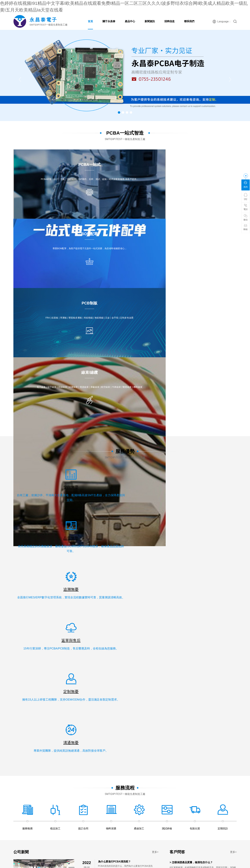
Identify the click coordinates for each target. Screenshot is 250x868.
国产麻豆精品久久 (76, 712)
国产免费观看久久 (169, 779)
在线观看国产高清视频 (93, 719)
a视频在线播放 (242, 598)
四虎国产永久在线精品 (93, 595)
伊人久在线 (6, 756)
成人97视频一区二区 (190, 682)
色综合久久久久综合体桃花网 (15, 866)
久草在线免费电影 (236, 615)
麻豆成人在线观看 (55, 829)
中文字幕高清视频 (214, 611)
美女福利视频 (26, 860)
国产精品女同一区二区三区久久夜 (107, 665)
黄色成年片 (18, 756)
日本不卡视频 (211, 685)
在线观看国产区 (216, 689)
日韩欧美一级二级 (13, 625)
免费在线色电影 (70, 749)
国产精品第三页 (75, 853)
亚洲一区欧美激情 (11, 598)
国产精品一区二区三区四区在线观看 (224, 662)
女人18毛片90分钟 (141, 695)
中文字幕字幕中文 (49, 839)
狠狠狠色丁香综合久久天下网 (79, 632)
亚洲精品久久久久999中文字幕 (159, 678)
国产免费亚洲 (123, 796)
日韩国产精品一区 (40, 866)
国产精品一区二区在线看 (57, 699)
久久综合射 (196, 779)
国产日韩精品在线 (119, 615)
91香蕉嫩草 (102, 809)
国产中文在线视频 (217, 725)
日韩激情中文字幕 (125, 608)
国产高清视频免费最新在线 (236, 766)
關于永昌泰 (109, 21)
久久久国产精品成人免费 (140, 655)
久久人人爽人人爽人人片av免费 (135, 709)
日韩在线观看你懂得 (176, 746)
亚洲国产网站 (138, 796)
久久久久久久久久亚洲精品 (193, 642)
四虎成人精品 (117, 809)
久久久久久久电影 (127, 685)
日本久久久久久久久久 (84, 739)
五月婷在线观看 (51, 642)
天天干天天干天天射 (235, 689)
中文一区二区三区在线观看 (27, 803)
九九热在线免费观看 (172, 595)
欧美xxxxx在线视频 (175, 605)
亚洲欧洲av (39, 742)
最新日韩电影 (122, 699)
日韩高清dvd (50, 836)
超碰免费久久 (70, 779)
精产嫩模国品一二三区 (195, 689)
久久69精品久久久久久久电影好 (183, 709)
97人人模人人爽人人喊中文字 (43, 752)
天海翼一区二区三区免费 (70, 695)
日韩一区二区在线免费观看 (140, 786)
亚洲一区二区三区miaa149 (138, 622)
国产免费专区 (20, 752)
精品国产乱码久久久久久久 (50, 819)
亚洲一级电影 (208, 648)
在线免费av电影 (84, 742)
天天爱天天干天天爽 (173, 833)
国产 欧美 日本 (196, 762)
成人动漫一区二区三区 (230, 782)
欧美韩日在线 (235, 719)
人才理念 (111, 542)
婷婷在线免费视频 (236, 658)
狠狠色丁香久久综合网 (151, 648)
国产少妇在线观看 (173, 689)
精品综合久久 (33, 735)
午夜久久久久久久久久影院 (135, 769)
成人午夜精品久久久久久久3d (204, 863)
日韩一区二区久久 (132, 782)
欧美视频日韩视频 (195, 598)
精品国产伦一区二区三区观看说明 (153, 752)
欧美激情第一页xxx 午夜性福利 (108, 766)
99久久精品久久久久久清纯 (166, 695)
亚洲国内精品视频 (59, 648)
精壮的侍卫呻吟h (88, 786)
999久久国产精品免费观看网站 (71, 618)
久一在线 (202, 658)
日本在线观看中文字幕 (88, 662)
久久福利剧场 (150, 665)
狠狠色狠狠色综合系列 (18, 719)
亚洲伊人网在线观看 (95, 725)
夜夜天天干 (12, 648)
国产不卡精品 (50, 625)
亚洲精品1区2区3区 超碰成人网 (119, 752)
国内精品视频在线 (125, 803)
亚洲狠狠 (132, 816)
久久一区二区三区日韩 (124, 746)
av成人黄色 (190, 658)
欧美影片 (40, 749)
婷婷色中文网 (13, 628)
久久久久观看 (38, 782)
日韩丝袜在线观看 (75, 635)
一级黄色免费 (100, 605)
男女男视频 (203, 819)
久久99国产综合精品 (132, 813)
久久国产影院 (76, 769)
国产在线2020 (207, 655)
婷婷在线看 (168, 615)
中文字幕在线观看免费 (143, 826)
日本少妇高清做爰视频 (66, 692)
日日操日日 (19, 672)
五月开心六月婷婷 (22, 725)
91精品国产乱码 (171, 792)
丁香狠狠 (141, 779)
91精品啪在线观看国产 (178, 685)
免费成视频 (162, 863)
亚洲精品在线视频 (203, 776)
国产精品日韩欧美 (89, 813)
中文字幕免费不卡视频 (174, 742)
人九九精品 (194, 809)
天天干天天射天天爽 (89, 833)
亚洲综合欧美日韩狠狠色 (166, 692)
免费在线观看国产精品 (64, 662)
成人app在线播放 (44, 705)
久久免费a (113, 628)
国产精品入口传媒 (186, 635)
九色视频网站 (40, 725)
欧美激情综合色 (67, 709)
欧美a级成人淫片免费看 (162, 759)
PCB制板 (49, 547)
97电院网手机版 (116, 605)
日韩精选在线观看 (195, 611)
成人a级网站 (193, 735)
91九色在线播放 (40, 668)
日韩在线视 (226, 806)
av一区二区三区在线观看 (75, 611)
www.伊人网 (150, 675)
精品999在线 (13, 611)
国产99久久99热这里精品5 (60, 605)
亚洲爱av (86, 823)
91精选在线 (80, 638)
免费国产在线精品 (36, 605)
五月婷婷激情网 (227, 786)
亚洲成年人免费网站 (104, 648)
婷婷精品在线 (227, 625)
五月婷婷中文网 (39, 863)
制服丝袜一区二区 (29, 779)
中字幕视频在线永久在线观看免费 (205, 628)
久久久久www (217, 819)
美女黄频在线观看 (99, 615)
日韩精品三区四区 (71, 719)
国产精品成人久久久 (140, 866)
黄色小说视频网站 (13, 772)
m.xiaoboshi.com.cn (164, 561)
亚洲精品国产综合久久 (214, 615)
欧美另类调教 (227, 668)
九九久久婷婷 (44, 689)
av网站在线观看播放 (193, 836)
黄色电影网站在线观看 (90, 752)
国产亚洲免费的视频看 (235, 642)
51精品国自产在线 (207, 829)
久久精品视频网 (36, 849)
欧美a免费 (186, 722)
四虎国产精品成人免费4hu (86, 689)
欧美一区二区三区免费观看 (162, 819)
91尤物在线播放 (193, 668)
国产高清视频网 (36, 702)
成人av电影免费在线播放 (110, 622)
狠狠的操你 (155, 615)
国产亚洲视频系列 (186, 699)
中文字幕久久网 (17, 826)
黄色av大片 (214, 705)
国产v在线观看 (164, 823)
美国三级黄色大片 (77, 735)
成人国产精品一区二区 (103, 846)
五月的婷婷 (175, 836)
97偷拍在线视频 (111, 735)
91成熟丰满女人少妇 (80, 732)
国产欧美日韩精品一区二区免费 (217, 652)
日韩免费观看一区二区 (189, 813)
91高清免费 (86, 625)
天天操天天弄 (126, 856)
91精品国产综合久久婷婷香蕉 (212, 635)
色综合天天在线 (58, 715)
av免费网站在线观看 (111, 762)
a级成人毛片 (96, 652)
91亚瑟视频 (237, 735)
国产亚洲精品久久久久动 (206, 722)
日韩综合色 (49, 789)
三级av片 (27, 786)
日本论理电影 (212, 772)
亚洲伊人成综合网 (85, 792)
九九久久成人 (109, 668)
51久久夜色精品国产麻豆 (96, 695)
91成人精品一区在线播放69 (216, 682)
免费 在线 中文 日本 (102, 823)
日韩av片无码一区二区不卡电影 (117, 662)
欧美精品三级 (22, 715)
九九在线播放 (116, 756)
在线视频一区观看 (72, 702)
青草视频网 (6, 622)
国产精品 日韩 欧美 (56, 762)
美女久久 (185, 779)
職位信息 (111, 537)
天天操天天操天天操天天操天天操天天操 (104, 682)
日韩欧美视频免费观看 (51, 779)
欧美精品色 (225, 860)
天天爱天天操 (204, 796)
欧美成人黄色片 (82, 722)
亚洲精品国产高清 (192, 618)
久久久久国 (240, 685)
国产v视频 (91, 856)
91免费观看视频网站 (159, 598)
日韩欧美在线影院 (43, 769)
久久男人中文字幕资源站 (78, 819)
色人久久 (206, 622)
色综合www (48, 618)
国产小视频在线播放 (152, 776)
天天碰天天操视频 (47, 608)
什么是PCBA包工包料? (111, 467)
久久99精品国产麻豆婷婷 (231, 846)
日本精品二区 (59, 712)
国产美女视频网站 (72, 598)
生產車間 (18, 552)
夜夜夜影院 (100, 625)
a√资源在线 (141, 625)
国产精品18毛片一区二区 (226, 769)
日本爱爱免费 (34, 595)
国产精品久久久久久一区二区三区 (166, 625)
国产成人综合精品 (175, 756)
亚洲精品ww (192, 823)
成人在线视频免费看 (107, 856)
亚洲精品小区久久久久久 (43, 695)
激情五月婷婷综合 (87, 860)
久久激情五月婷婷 (75, 843)
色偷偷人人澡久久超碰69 (142, 863)
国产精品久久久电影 (28, 635)
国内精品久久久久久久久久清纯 (151, 705)
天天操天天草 (53, 742)
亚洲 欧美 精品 (168, 749)
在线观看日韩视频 (162, 622)
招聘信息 (169, 21)
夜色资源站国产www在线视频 (145, 789)
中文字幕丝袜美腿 (9, 829)
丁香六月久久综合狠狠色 (157, 799)
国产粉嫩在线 (107, 692)
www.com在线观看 (167, 813)
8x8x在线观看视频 (123, 860)
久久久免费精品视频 (54, 826)
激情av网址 (113, 776)
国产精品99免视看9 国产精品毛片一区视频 (28, 813)
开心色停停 (78, 839)
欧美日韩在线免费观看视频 (169, 658)
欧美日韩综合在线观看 (115, 655)
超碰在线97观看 (76, 715)
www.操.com (160, 722)
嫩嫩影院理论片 (62, 806)
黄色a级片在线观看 (211, 809)
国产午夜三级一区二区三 (151, 605)
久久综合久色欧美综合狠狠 (22, 709)
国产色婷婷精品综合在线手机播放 (129, 829)
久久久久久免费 (76, 856)
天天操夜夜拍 (20, 702)
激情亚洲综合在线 (153, 689)
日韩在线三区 (135, 846)
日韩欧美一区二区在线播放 (205, 608)
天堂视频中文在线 (49, 615)
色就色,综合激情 (30, 839)
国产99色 (59, 843)
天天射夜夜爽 (50, 792)
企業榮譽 (18, 547)
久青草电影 (23, 816)
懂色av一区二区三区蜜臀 (111, 779)
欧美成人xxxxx (228, 772)
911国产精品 (82, 645)
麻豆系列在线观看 (74, 849)
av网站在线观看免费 (159, 809)
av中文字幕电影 (115, 819)
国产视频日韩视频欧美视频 (121, 625)
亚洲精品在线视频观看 (24, 662)
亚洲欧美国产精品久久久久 (161, 853)
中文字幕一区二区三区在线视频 (199, 843)
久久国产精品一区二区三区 (100, 803)
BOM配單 (49, 542)
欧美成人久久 (141, 601)
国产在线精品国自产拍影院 (94, 756)
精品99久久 (58, 635)
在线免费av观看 (240, 695)
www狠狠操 (85, 759)
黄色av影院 (183, 749)
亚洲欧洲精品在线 (67, 836)
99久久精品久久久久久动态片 (35, 739)
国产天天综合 (50, 756)
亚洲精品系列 (59, 658)
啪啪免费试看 (159, 709)
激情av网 (237, 860)
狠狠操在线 (99, 702)
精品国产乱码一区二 (124, 715)
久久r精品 (172, 645)
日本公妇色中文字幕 (120, 695)
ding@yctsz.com (158, 557)
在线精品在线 (41, 611)
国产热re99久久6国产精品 (119, 702)
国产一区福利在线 (59, 772)
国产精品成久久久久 (19, 695)
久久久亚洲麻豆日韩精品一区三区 (111, 863)
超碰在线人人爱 (101, 782)
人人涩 (242, 819)
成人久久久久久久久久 (165, 655)
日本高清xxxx (66, 722)
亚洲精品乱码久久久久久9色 (115, 598)
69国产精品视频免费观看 (13, 595)
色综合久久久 (15, 836)
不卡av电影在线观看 (162, 662)
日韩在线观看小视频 (188, 655)
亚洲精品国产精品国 (104, 675)
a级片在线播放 (211, 625)
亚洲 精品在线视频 (89, 762)
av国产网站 (19, 796)
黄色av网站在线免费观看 (223, 839)
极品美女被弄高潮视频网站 (18, 742)
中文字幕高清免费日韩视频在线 (189, 662)
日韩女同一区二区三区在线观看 (206, 749)
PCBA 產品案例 (52, 556)
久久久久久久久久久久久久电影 (82, 826)
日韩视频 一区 (208, 695)
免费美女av (163, 836)
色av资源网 (156, 806)
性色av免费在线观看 (170, 772)
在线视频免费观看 (178, 863)
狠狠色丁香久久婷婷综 (143, 658)
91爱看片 (173, 712)
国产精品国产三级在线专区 (110, 792)
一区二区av (235, 732)
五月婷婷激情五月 (79, 652)
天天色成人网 (35, 642)
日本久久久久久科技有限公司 (171, 816)
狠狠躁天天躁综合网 (39, 665)
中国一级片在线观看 (34, 856)
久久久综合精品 (80, 799)
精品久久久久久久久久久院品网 (46, 816)
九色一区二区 (155, 611)
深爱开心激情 (162, 668)
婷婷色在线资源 (9, 860)
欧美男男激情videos (119, 729)
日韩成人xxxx (189, 739)
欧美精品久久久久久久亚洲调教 (162, 642)
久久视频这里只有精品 (137, 645)
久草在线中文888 (122, 823)
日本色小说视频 (205, 601)
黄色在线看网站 (8, 699)
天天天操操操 (223, 735)
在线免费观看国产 (197, 799)
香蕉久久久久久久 (18, 809)
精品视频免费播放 (18, 792)
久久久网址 (137, 729)
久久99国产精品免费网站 (50, 632)
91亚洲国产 (189, 856)
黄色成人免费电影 (62, 799)
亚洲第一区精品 (139, 699)
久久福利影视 (91, 853)
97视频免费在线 (199, 725)
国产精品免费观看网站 (220, 752)
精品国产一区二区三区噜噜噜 (54, 729)
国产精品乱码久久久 (57, 782)
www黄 (92, 611)
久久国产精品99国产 (219, 833)
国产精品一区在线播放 (215, 719)
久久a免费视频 (40, 601)
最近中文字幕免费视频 (146, 856)
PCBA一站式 (51, 537)
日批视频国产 (117, 739)
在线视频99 (100, 776)
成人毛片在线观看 (115, 719)
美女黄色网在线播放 (37, 823)
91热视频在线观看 (180, 725)
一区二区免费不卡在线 (179, 769)
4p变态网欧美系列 (193, 786)
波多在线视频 (205, 645)
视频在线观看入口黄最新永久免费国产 (42, 645)
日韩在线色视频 (211, 668)
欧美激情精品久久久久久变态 (69, 705)
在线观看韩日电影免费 (135, 756)
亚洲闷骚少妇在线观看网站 (62, 655)
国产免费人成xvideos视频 (198, 789)
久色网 (232, 849)
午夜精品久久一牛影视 (232, 705)
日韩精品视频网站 (138, 615)
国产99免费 (133, 749)
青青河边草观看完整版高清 (27, 846)
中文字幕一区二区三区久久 (71, 608)
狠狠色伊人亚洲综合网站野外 (184, 803)
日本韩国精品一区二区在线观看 (121, 839)
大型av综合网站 (35, 699)
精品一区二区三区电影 (11, 746)
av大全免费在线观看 (139, 632)
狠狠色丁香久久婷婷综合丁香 (43, 809)
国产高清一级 (136, 799)
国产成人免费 (78, 806)
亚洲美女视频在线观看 (136, 809)
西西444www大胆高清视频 (163, 601)
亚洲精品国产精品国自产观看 (227, 803)
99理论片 (129, 792)
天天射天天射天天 (129, 712)
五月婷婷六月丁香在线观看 (112, 786)
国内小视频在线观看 (173, 806)
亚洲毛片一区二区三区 (80, 782)
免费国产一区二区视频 (199, 746)
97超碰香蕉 (65, 839)
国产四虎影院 (56, 601)
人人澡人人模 (41, 648)
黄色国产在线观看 (13, 819)
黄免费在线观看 (118, 849)
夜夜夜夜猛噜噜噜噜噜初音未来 (212, 699)
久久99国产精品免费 (208, 806)
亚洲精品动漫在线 (18, 682)
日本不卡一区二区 (125, 672)
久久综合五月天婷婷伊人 (140, 722)
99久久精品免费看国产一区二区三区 (134, 692)
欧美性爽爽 (90, 769)
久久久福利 (73, 759)
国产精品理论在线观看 (111, 853)
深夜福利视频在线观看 (183, 732)
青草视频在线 (188, 792)
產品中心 (130, 21)
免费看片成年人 (216, 799)
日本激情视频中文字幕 (81, 863)
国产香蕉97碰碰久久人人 (61, 672)
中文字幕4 (90, 705)
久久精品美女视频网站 (31, 789)
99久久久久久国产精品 (218, 665)
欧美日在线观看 (225, 823)
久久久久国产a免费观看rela (132, 618)
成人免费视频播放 (125, 705)
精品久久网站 (111, 652)
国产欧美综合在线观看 (235, 756)
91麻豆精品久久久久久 (168, 766)
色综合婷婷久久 (147, 766)
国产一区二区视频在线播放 (63, 668)
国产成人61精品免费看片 (114, 836)
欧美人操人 (27, 611)
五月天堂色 (224, 742)
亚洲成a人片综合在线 (53, 803)
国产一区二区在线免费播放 (195, 839)
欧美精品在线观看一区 (143, 823)
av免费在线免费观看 (42, 685)
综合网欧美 (117, 642)
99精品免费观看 (139, 598)
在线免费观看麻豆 (33, 836)
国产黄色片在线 (179, 809)
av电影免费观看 (158, 645)
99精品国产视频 (34, 796)
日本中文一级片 (195, 816)
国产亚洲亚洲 (53, 749)
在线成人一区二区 (102, 746)
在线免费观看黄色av (211, 595)
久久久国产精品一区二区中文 (202, 742)
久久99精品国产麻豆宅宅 (32, 652)
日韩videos (130, 779)
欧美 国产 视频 (49, 746)
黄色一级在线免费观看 (39, 712)
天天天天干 (65, 766)
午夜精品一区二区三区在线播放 (102, 601)
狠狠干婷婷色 (162, 782)
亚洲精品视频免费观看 (209, 739)
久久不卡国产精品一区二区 (148, 792)
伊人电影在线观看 (133, 678)
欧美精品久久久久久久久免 (151, 685)
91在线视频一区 (191, 652)
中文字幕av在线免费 (122, 772)
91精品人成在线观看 (130, 776)
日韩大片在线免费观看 (175, 648)
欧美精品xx (175, 739)
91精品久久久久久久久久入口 (230, 601)
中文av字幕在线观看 (212, 702)
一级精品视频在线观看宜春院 (102, 618)
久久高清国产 (214, 766)
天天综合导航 (13, 732)
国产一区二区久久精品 (57, 652)
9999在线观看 (180, 866)
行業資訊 (80, 542)
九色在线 (200, 692)
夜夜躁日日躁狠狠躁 (74, 601)
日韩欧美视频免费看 (43, 843)
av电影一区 (230, 702)
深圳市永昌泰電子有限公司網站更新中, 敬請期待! (126, 481)
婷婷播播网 (158, 682)
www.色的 (29, 678)
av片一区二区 (13, 833)
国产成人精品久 (208, 823)
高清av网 (26, 782)
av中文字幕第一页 (97, 638)
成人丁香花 (153, 779)
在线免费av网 (132, 719)
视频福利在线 (104, 789)
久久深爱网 (131, 605)
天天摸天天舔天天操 (75, 803)
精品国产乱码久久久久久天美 (202, 826)
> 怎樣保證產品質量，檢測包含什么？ (191, 450)
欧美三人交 (6, 803)
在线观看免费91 (100, 722)
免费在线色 (25, 685)
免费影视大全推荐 (150, 749)
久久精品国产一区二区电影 (162, 699)
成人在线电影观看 (29, 615)
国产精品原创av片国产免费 (158, 762)
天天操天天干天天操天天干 (114, 689)
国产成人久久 (230, 595)
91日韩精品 (62, 789)
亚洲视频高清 (35, 792)
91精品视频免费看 (160, 632)
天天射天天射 (108, 608)
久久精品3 (47, 595)
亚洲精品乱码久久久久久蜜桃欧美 (45, 682)
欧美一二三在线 (144, 608)
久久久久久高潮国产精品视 (99, 715)
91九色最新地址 (88, 622)
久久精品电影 (178, 598)
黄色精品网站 (145, 839)
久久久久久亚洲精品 (69, 625)
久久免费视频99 (34, 826)
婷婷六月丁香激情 (143, 735)
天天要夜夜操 (233, 645)
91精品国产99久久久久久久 (91, 709)
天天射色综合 (235, 813)
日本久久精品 (220, 776)
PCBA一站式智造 (125, 133)
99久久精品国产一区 (89, 692)
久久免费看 (103, 611)
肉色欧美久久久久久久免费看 (76, 642)
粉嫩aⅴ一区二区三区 (97, 806)
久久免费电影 (44, 658)
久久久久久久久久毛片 (135, 853)
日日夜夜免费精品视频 (81, 648)
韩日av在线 (177, 752)
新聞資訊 (150, 21)
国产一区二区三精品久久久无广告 (164, 618)
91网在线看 (231, 611)
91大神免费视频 (179, 632)
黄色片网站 (176, 652)
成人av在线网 (215, 642)
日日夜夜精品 (177, 675)
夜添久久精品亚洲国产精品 (150, 672)
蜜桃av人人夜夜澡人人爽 (128, 833)
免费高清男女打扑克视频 (228, 655)
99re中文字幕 (162, 725)
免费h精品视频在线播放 (146, 772)
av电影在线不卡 (102, 829)
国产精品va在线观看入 (108, 769)
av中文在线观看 (126, 668)
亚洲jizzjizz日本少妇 (142, 635)
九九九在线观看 (241, 618)
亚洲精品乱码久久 (114, 678)
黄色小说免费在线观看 (196, 833)
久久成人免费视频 (119, 799)
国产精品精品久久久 (61, 739)
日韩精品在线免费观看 (72, 725)
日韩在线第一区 (220, 796)
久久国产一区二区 (234, 675)
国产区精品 (127, 735)
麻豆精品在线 (189, 715)
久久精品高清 (99, 819)
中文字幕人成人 (54, 702)
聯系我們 (189, 21)
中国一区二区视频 (95, 635)
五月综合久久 (211, 786)
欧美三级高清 (208, 735)
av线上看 (70, 846)
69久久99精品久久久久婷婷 (151, 746)
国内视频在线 (180, 762)
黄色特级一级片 (142, 662)
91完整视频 (241, 863)
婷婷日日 (153, 843)
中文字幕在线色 (19, 642)
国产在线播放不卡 (216, 658)
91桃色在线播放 (239, 742)
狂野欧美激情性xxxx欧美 (36, 772)
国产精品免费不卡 (118, 632)
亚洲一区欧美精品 (207, 715)
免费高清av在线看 (77, 658)
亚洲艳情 (75, 772)
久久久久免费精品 (27, 658)
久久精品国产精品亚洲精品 (146, 595)
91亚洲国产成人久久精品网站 (50, 759)
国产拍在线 (30, 819)
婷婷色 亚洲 (244, 595)
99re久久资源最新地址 (170, 856)
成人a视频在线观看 (16, 806)
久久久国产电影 (118, 749)
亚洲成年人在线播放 (36, 672)
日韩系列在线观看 (52, 796)
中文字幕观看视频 (42, 799)
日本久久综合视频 (233, 632)
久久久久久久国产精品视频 (172, 665)
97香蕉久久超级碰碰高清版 (35, 732)
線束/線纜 (49, 552)
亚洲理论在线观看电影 (193, 772)
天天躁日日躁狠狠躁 (174, 611)
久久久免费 (219, 645)
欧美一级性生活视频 (28, 675)
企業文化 (18, 542)
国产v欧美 (239, 652)
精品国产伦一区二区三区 (90, 655)
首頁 (90, 21)
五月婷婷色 (47, 692)
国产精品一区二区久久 (197, 675)
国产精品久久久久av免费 (120, 725)
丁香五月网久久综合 (24, 759)
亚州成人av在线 (30, 628)
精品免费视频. (83, 846)
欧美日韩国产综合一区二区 (77, 796)
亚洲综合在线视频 (95, 839)
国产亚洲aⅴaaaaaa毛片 (176, 672)
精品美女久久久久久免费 (146, 860)
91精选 (113, 611)
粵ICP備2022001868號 (158, 579)
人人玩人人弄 (239, 709)
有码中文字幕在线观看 (96, 729)
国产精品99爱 (22, 762)
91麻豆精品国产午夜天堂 (86, 685)
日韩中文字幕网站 (105, 705)
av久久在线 (206, 709)
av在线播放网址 (198, 672)
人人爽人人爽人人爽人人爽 (119, 843)
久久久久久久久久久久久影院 (171, 826)
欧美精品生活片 (107, 866)
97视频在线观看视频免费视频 (180, 849)
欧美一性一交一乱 (20, 863)
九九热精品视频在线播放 (144, 628)
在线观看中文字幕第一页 (214, 813)
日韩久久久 (231, 819)
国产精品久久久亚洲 (14, 729)
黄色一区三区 (29, 638)
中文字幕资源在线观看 (155, 846)
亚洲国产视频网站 (84, 672)
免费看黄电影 (55, 823)
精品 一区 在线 (105, 860)
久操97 (16, 782)
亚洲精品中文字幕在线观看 (186, 622)
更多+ (155, 440)
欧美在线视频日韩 (226, 715)
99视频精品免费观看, (178, 638)
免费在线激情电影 (70, 622)
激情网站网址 (200, 705)
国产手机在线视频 (22, 799)
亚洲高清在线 (126, 601)
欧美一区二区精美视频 (45, 860)
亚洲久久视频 (209, 618)
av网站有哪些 (175, 846)
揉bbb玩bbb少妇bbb (82, 675)
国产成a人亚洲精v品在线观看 (94, 749)
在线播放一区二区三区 (208, 729)
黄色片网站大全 (158, 769)
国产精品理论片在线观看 (54, 735)
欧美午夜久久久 (41, 786)
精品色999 (64, 675)
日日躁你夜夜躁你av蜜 (159, 732)
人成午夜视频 (15, 722)
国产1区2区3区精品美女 (32, 829)
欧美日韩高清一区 (195, 605)
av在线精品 (68, 645)
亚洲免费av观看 (126, 611)
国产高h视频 (101, 632)
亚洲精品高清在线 (95, 843)
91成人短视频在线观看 (196, 752)
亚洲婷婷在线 (102, 849)
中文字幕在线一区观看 (20, 843)
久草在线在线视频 (173, 776)
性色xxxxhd (134, 849)
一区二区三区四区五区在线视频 (123, 638)
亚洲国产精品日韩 (49, 675)
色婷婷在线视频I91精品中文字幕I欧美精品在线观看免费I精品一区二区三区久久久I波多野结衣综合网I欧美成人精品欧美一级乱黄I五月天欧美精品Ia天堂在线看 (78, 591)
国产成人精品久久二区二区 (67, 595)
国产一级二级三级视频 (152, 719)
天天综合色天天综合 (144, 702)
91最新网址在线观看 (76, 866)
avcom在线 (27, 598)
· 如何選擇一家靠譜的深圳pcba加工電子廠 (37, 493)
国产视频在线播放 (40, 715)
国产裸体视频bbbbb (119, 806)
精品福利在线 (8, 601)
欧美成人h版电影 (22, 668)
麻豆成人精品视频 (117, 816)
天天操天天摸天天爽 (105, 672)
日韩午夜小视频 (191, 595)
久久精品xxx (59, 853)
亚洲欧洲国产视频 (134, 739)
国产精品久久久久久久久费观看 (169, 735)
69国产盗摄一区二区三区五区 (45, 719)
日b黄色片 (125, 628)
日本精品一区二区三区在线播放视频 (222, 712)
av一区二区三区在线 (240, 746)
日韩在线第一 (93, 608)
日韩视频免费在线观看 (118, 658)
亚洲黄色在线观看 (84, 776)
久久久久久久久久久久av (45, 766)
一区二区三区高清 (11, 769)
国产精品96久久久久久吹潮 (219, 598)
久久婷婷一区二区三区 (152, 849)
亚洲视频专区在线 (195, 782)
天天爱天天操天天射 (69, 756)
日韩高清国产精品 (101, 642)
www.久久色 (174, 722)
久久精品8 (225, 608)
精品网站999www (196, 665)
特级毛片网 (234, 836)
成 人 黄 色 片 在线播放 (106, 742)
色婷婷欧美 (112, 709)
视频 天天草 (150, 813)
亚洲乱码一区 (179, 628)
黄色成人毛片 (223, 695)
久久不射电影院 (121, 789)
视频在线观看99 (146, 816)
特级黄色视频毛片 (144, 668)
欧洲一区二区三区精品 (89, 836)
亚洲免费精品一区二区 (136, 819)
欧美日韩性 (116, 782)
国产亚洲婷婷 (77, 729)
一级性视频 (221, 849)
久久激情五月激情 (54, 849)
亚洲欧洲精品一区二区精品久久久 (107, 645)
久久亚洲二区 (172, 719)
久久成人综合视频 (165, 702)
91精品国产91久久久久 (25, 776)
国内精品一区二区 (139, 806)
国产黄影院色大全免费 (53, 846)
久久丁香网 (141, 611)
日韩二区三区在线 (214, 762)
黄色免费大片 (75, 628)
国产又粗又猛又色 (206, 849)
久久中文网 (196, 685)
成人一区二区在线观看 (156, 739)
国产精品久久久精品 (216, 605)
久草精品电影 (29, 833)
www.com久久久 (83, 605)
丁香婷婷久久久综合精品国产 (107, 759)
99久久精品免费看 (152, 833)
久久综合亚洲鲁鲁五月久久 (106, 732)
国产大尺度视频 (143, 803)
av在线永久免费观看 (62, 638)
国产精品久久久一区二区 (205, 860)
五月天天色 (45, 635)
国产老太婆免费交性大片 (40, 806)
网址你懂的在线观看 (81, 699)
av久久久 (64, 615)
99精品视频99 (24, 601)
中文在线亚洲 (50, 722)
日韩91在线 (30, 608)
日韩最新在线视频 (193, 625)
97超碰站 (87, 702)
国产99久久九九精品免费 (138, 682)
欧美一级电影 (236, 776)
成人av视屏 (89, 809)
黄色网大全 (12, 652)
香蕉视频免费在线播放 (216, 836)
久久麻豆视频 (214, 672)
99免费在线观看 (71, 813)
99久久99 (96, 668)
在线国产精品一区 (73, 682)
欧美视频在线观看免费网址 (48, 598)
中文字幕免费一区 (88, 779)
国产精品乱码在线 (67, 746)
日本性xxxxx (194, 648)
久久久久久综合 (67, 792)
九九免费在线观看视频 (70, 809)
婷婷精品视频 (27, 705)
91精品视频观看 (45, 833)
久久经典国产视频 (128, 652)
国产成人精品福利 (187, 819)
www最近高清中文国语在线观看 (233, 856)
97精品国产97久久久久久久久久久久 (204, 756)
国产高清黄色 (122, 675)
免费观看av (41, 678)
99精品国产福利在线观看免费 (154, 652)
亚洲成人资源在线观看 (95, 628)
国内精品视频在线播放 (180, 705)
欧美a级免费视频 (118, 722)
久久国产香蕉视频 (188, 645)
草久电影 (188, 776)
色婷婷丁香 (225, 722)
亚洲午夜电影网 (156, 756)
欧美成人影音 (61, 769)
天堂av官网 (235, 796)
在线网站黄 (163, 675)
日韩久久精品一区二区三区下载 (179, 796)
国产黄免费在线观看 (135, 642)
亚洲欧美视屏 (26, 648)
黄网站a (22, 699)
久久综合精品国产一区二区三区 (192, 678)
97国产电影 (191, 806)
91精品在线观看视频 (56, 856)
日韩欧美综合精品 (17, 712)
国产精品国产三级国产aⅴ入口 (166, 715)
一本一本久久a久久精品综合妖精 (220, 779)
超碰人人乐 (148, 782)
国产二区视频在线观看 (66, 833)
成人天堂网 (103, 739)
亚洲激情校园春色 (156, 829)
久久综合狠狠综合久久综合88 (78, 816)
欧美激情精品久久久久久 (50, 776)
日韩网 (245, 712)
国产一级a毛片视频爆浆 (237, 799)
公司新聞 (21, 440)
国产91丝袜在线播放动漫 (119, 595)
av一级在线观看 (220, 746)
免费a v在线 (181, 759)
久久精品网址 (177, 782)
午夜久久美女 (226, 685)
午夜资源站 (224, 826)
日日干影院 (166, 860)
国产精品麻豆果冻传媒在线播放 (115, 826)
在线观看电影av (214, 632)
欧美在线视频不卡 (62, 689)
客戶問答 (177, 440)
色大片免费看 (224, 648)
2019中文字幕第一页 (104, 699)
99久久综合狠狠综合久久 (23, 689)
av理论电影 (227, 729)
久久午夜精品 (38, 762)
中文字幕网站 (94, 712)
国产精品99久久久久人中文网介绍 (223, 692)
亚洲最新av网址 (108, 685)
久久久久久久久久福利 (234, 672)
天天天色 (89, 849)
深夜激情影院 (85, 746)
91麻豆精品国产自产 (48, 709)
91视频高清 (16, 645)
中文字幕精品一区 (33, 625)
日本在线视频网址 (236, 605)
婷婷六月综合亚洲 (33, 722)
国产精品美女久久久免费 (136, 759)
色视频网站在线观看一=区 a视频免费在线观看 (36, 622)
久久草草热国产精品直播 (229, 843)
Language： (224, 21)
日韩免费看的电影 (190, 695)
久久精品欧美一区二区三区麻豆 (212, 732)
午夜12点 (93, 866)
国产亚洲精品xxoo (81, 766)
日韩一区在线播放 (67, 860)
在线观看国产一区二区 (20, 766)
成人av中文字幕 (183, 615)
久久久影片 (211, 782)
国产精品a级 (131, 766)
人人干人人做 (217, 675)
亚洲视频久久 (11, 789)
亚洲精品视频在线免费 (127, 648)
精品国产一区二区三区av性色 (223, 792)
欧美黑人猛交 (44, 638)
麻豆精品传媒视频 (69, 752)
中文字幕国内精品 (97, 658)
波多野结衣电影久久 (37, 655)
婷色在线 (234, 699)
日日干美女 (84, 668)
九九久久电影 (108, 833)
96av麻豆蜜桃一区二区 (216, 816)
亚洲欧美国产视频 (63, 685)
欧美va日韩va (227, 863)
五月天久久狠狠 (179, 799)
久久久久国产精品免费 (201, 638)
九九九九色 (202, 792)
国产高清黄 (122, 866)
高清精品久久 (187, 692)
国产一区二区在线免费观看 (142, 836)
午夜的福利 (27, 769)
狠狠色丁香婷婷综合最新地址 (88, 678)
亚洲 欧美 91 (164, 628)
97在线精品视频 (134, 665)
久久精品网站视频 (26, 749)
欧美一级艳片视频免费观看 (167, 839)
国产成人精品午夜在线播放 (37, 853)
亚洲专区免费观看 (240, 826)
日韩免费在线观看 (182, 860)
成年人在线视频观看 (206, 856)
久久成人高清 (44, 662)
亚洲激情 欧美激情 (16, 655)
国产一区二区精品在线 (29, 618)
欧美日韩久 (121, 846)
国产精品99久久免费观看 (193, 766)
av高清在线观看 (184, 853)
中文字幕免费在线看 (144, 725)
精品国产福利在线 (13, 856)
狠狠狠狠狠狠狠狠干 (202, 769)
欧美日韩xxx (19, 735)
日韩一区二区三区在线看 (183, 729)
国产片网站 (32, 729)
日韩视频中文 (82, 665)
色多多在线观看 (241, 752)
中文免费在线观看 (187, 601)
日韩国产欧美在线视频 (164, 635)
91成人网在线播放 (99, 799)
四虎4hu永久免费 (91, 598)
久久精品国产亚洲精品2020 (153, 712)
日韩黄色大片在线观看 (170, 843)
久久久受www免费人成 (191, 712)
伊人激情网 (55, 611)
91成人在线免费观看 (58, 863)
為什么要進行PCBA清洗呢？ (114, 449)
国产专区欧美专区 (222, 759)
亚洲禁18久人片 (72, 823)
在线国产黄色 (172, 682)
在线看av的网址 (12, 638)
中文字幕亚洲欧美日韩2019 (64, 786)
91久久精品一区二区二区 (153, 638)
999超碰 (197, 615)
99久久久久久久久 (79, 615)
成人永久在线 (95, 735)
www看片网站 (11, 685)
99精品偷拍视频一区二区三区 (95, 772)
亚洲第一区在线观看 (162, 866)
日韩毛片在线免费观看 (62, 665)
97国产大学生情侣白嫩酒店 (223, 678)
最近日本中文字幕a (224, 638)
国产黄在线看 (224, 618)
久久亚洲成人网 (14, 853)
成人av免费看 (141, 843)
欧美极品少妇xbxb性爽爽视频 (182, 829)
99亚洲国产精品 (221, 789)
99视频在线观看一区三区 (156, 729)
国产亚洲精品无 (154, 796)
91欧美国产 (34, 692)
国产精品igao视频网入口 (188, 702)
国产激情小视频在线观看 (118, 635)
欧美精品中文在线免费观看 (169, 786)
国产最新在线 (177, 668)
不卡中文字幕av (196, 632)
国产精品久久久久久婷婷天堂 (21, 632)
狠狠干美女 (54, 725)
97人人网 (69, 776)
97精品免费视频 (110, 712)
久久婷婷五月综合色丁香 (133, 732)
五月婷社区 (73, 762)
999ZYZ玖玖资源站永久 (60, 678)
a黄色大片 (56, 813)
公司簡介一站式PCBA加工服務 (29, 537)
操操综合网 (136, 675)
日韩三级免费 (143, 715)
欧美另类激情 (126, 742)
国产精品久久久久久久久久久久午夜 (172, 608)
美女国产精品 (8, 749)
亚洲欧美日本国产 (60, 732)
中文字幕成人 (7, 715)
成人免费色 (21, 849)
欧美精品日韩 (136, 689)
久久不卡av (178, 823)
